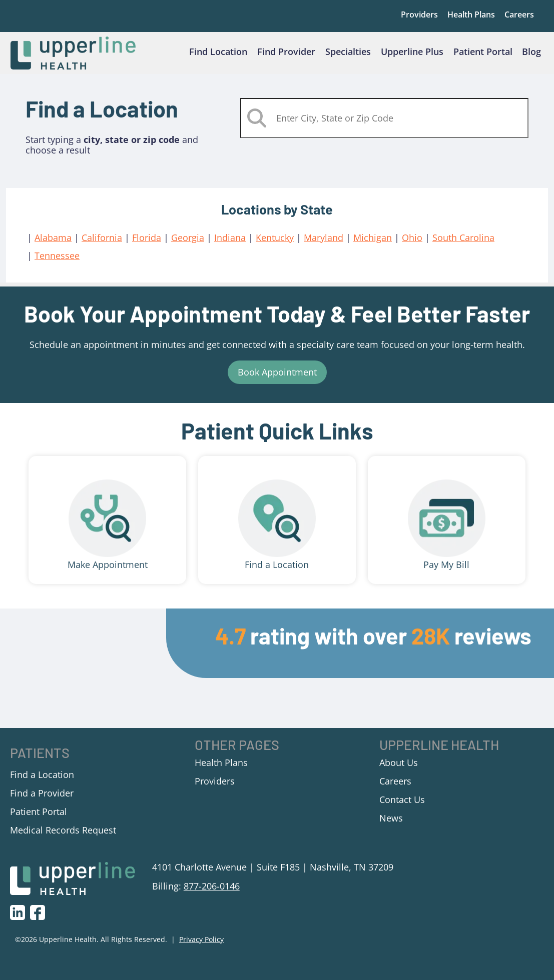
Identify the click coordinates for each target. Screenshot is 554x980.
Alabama (53, 243)
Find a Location (277, 571)
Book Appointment (277, 378)
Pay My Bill (446, 571)
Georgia (188, 243)
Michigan (373, 243)
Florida (147, 243)
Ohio (412, 243)
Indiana (230, 243)
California (102, 243)
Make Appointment (108, 571)
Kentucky (275, 243)
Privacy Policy (201, 946)
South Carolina (463, 243)
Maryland (324, 243)
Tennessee (57, 262)
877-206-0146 (212, 892)
